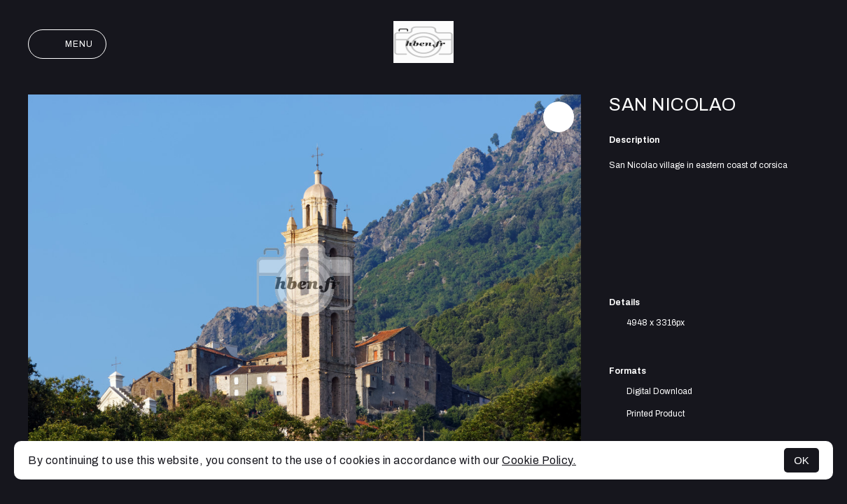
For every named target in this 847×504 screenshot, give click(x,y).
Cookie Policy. (539, 460)
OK (801, 460)
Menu (67, 44)
